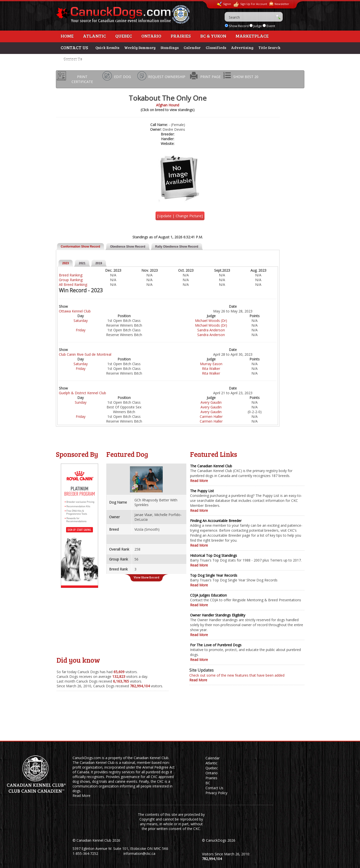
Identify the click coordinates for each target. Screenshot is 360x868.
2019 (99, 263)
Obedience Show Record (128, 247)
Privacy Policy (216, 793)
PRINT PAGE (210, 77)
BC (208, 783)
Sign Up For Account (250, 4)
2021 (82, 263)
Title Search (269, 47)
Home (67, 36)
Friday (81, 330)
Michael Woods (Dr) (211, 321)
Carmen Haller (211, 416)
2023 (66, 263)
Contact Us (73, 59)
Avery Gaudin (211, 402)
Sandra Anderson (211, 330)
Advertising (242, 47)
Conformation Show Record (81, 247)
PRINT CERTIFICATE (82, 79)
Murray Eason (211, 364)
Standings (170, 47)
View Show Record (146, 577)
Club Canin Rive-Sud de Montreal (85, 354)
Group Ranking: (71, 280)
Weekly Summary (140, 47)
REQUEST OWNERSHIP (167, 77)
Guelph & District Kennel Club (82, 393)
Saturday (81, 321)
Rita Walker (211, 369)
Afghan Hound (168, 105)
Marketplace (252, 36)
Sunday (81, 402)
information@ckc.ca (139, 853)
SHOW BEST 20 (246, 77)
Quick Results (107, 47)
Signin (224, 4)
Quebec (124, 36)
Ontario (151, 36)
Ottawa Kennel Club (75, 311)
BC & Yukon (213, 36)
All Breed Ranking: (73, 284)
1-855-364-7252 (85, 853)
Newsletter (279, 4)
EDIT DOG (122, 77)
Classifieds (216, 47)
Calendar (192, 47)
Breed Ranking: (71, 275)
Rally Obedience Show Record (177, 247)
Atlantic (94, 36)
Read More (199, 481)
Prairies (181, 36)
